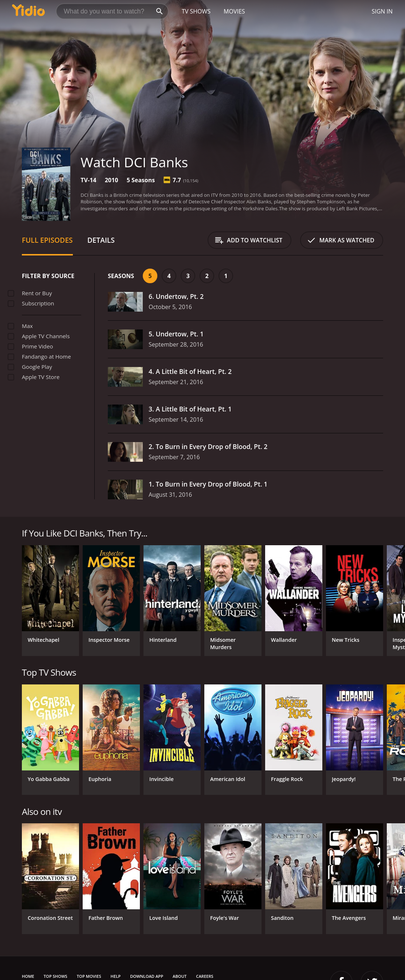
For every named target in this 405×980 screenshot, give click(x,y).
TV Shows (196, 11)
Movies (234, 11)
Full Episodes (47, 240)
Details (101, 240)
